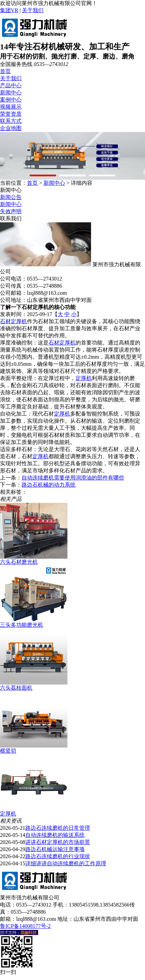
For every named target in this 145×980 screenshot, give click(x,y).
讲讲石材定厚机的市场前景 (58, 842)
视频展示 (11, 107)
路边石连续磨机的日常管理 (58, 828)
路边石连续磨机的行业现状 (58, 856)
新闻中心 (11, 93)
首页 (5, 71)
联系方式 (11, 121)
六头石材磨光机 (19, 562)
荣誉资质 (11, 114)
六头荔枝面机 (16, 688)
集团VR (9, 10)
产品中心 (11, 85)
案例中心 (11, 100)
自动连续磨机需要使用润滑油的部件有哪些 (73, 478)
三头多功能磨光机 (22, 625)
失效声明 (11, 211)
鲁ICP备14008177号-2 (25, 926)
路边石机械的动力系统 (49, 485)
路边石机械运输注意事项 (55, 849)
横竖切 (8, 751)
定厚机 (84, 378)
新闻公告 (11, 197)
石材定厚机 (13, 321)
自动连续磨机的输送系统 (55, 835)
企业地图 (11, 128)
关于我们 (33, 10)
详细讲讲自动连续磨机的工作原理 (66, 863)
